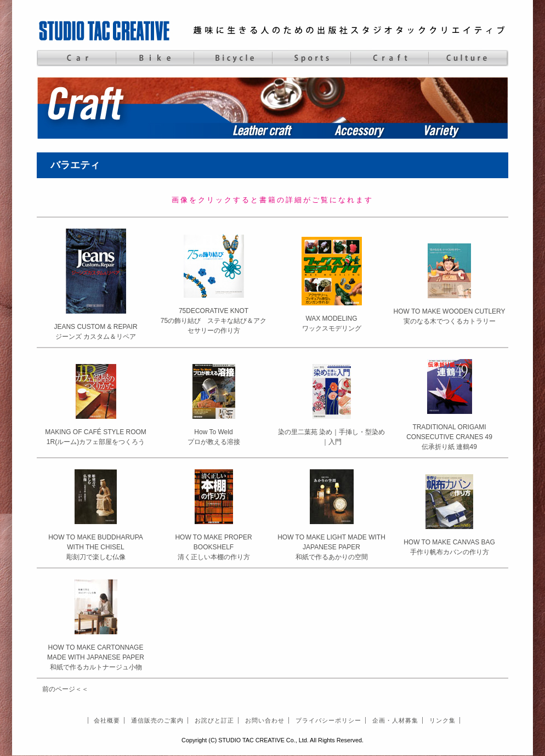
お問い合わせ (265, 720)
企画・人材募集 (395, 720)
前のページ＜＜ (65, 689)
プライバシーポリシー (328, 720)
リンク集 (442, 720)
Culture (468, 58)
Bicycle (233, 58)
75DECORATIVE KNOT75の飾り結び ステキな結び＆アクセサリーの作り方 (214, 321)
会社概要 (107, 720)
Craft (390, 58)
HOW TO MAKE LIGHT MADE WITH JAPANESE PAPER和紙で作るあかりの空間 (331, 547)
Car (76, 58)
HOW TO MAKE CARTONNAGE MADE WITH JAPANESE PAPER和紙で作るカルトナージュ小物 (96, 657)
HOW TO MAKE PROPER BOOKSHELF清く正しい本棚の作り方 (213, 547)
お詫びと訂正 (214, 720)
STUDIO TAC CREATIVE (105, 30)
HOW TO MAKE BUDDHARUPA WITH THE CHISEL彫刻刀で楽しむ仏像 (96, 547)
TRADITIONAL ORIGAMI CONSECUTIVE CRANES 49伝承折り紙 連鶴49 (449, 437)
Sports (311, 58)
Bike (154, 58)
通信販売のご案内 (157, 720)
